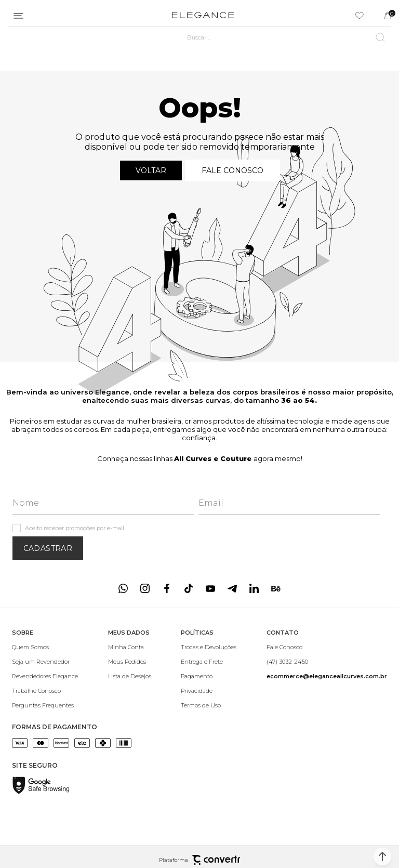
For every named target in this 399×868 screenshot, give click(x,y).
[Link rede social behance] (276, 588)
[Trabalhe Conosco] (45, 691)
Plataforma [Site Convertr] (199, 860)
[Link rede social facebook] (167, 588)
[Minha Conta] (130, 647)
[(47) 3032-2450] (327, 662)
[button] (382, 857)
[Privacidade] (209, 691)
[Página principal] (203, 16)
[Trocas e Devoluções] (209, 647)
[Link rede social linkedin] (254, 588)
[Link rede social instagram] (145, 588)
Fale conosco (232, 170)
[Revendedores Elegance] (45, 676)
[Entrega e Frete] (209, 662)
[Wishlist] (360, 16)
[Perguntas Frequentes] (45, 705)
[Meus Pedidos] (130, 662)
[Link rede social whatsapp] (123, 588)
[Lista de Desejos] (130, 676)
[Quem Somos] (45, 647)
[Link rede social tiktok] (189, 588)
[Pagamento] (209, 676)
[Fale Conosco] (327, 647)
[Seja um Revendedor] (45, 662)
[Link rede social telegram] (232, 588)
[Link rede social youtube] (210, 588)
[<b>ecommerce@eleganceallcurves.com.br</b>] (327, 676)
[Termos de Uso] (209, 705)
